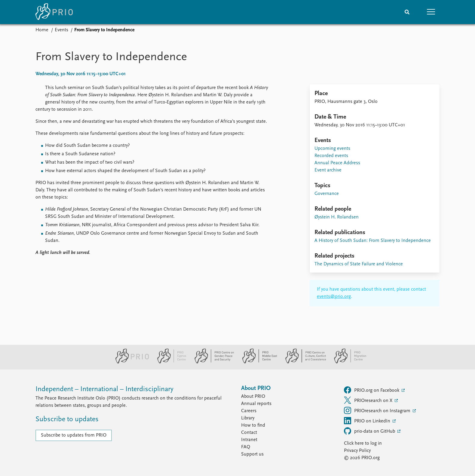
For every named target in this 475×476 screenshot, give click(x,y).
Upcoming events (332, 149)
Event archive (328, 170)
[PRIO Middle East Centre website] (257, 362)
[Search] (407, 12)
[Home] (54, 12)
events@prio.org (334, 297)
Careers (249, 411)
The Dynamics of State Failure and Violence (359, 264)
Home (42, 30)
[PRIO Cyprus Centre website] (169, 362)
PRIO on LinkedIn (368, 421)
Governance (327, 194)
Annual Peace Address (337, 163)
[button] (431, 12)
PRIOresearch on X (369, 400)
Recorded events (331, 156)
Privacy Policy (357, 451)
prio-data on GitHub (370, 431)
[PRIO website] (130, 362)
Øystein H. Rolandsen (337, 217)
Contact (249, 433)
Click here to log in (363, 444)
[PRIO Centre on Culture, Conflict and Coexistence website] (303, 362)
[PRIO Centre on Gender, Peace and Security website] (212, 362)
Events (61, 30)
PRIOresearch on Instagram (378, 410)
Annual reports (256, 404)
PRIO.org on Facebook (372, 390)
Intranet (249, 440)
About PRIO (253, 397)
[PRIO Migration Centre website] (347, 362)
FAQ (246, 447)
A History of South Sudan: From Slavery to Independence (373, 241)
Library (248, 418)
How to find (253, 425)
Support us (252, 454)
